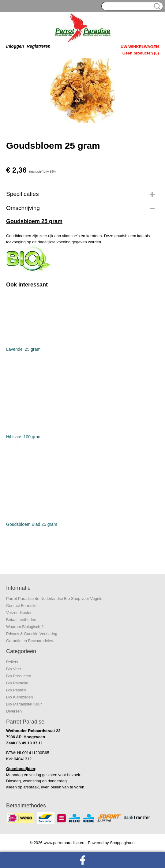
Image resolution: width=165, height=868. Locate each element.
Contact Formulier (22, 606)
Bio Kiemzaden (19, 697)
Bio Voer (14, 669)
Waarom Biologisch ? (25, 627)
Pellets (12, 662)
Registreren (39, 46)
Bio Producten (19, 676)
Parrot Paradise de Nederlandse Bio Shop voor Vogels (54, 599)
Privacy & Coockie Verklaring (32, 634)
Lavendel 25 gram (23, 349)
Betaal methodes (21, 620)
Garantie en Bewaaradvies (30, 641)
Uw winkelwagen (140, 47)
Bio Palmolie (17, 683)
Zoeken (156, 6)
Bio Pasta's (16, 690)
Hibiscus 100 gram (24, 437)
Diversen (14, 711)
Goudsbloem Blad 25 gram (32, 524)
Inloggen (15, 46)
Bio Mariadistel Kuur (24, 704)
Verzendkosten (19, 613)
